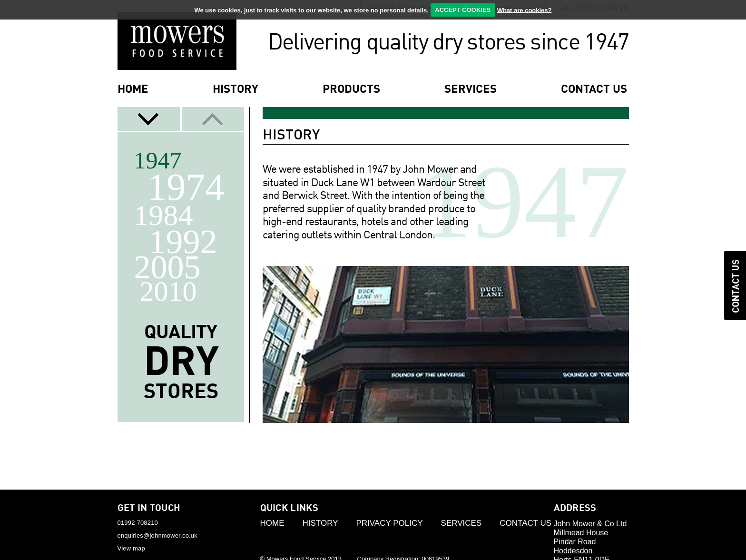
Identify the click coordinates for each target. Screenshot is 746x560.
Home (133, 90)
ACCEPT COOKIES (463, 10)
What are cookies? (525, 10)
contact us (594, 90)
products (351, 90)
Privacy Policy (389, 523)
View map (131, 548)
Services (461, 523)
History (236, 90)
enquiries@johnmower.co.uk (158, 535)
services (471, 90)
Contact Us (525, 523)
